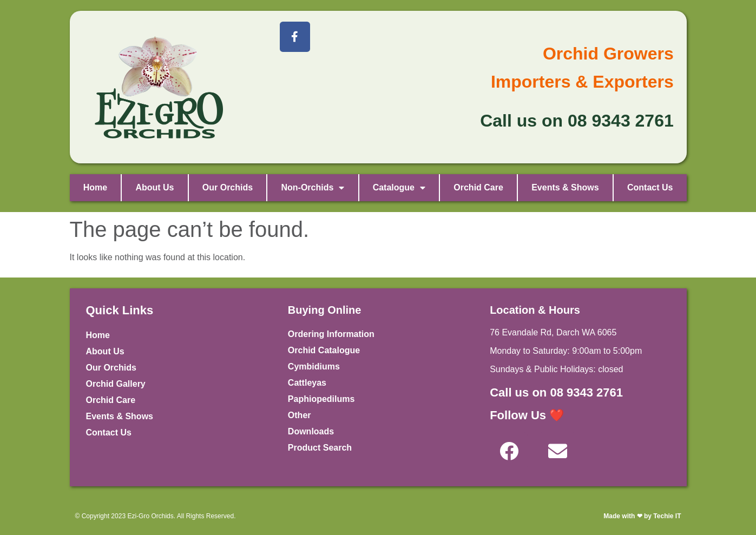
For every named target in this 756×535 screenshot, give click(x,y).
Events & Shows (565, 187)
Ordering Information (331, 334)
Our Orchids (228, 187)
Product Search (320, 448)
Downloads (311, 431)
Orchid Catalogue (324, 350)
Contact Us (650, 187)
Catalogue (399, 188)
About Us (155, 187)
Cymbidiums (314, 366)
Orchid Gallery (116, 384)
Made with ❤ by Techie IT (642, 516)
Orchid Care (478, 187)
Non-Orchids (313, 188)
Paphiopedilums (321, 399)
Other (300, 415)
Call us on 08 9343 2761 (556, 392)
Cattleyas (307, 383)
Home (95, 187)
